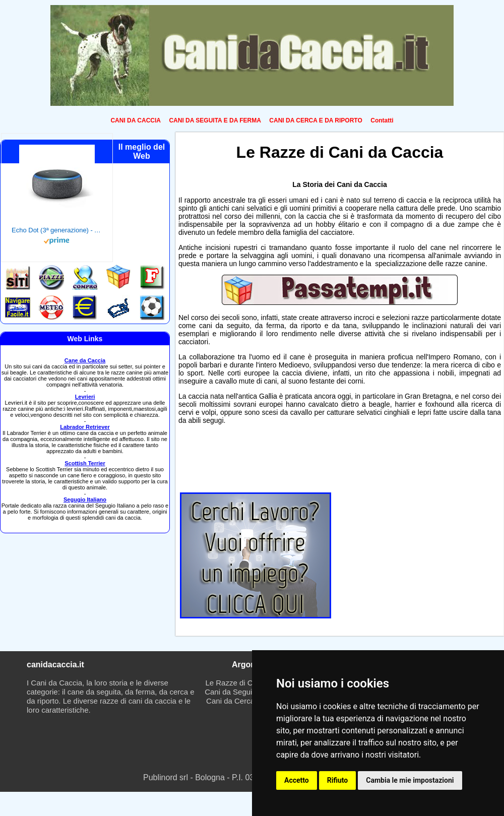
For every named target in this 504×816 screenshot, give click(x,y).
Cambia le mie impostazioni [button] (410, 780)
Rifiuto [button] (338, 780)
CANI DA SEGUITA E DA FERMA (215, 120)
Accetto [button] (297, 780)
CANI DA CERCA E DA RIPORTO (316, 120)
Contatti (382, 120)
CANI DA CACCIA (136, 120)
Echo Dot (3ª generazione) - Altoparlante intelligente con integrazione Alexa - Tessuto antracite (57, 230)
